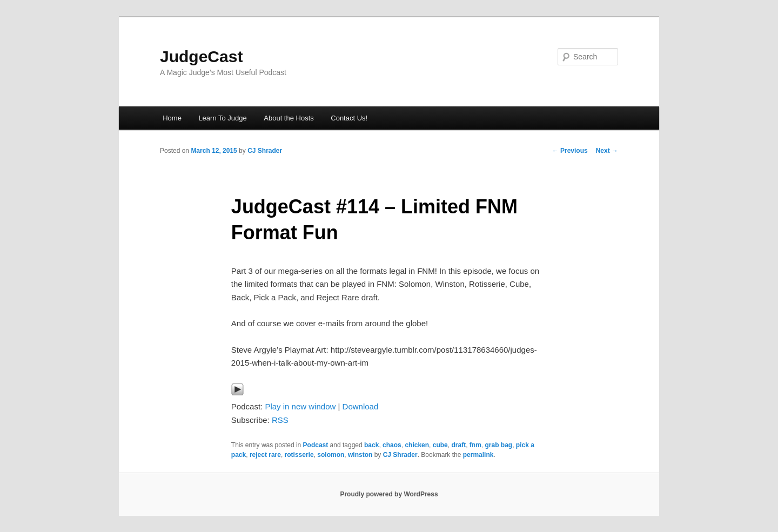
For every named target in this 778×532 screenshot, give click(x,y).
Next (607, 151)
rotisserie (299, 455)
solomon (331, 455)
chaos (392, 445)
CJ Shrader (265, 151)
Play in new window (300, 406)
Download (361, 406)
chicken (417, 445)
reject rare (265, 455)
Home (172, 118)
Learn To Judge (222, 118)
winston (360, 455)
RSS (280, 420)
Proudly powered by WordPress (389, 494)
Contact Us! (349, 118)
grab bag (498, 445)
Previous (570, 151)
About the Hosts (289, 118)
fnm (475, 445)
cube (440, 445)
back (371, 445)
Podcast (316, 445)
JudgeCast (201, 56)
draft (458, 445)
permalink (478, 455)
